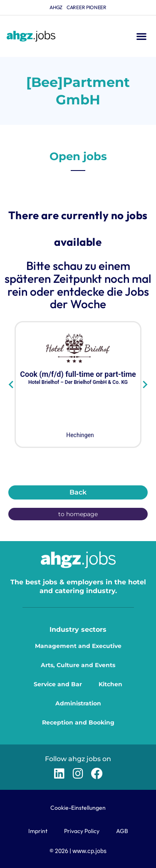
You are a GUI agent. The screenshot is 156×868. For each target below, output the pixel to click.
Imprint (38, 831)
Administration (78, 703)
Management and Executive (78, 646)
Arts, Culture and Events (78, 665)
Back (78, 492)
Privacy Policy (82, 831)
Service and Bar (58, 684)
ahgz (56, 7)
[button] (141, 36)
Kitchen (110, 684)
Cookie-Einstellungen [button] (78, 808)
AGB (122, 831)
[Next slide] (145, 385)
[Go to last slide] (11, 385)
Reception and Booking (78, 722)
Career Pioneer (87, 7)
